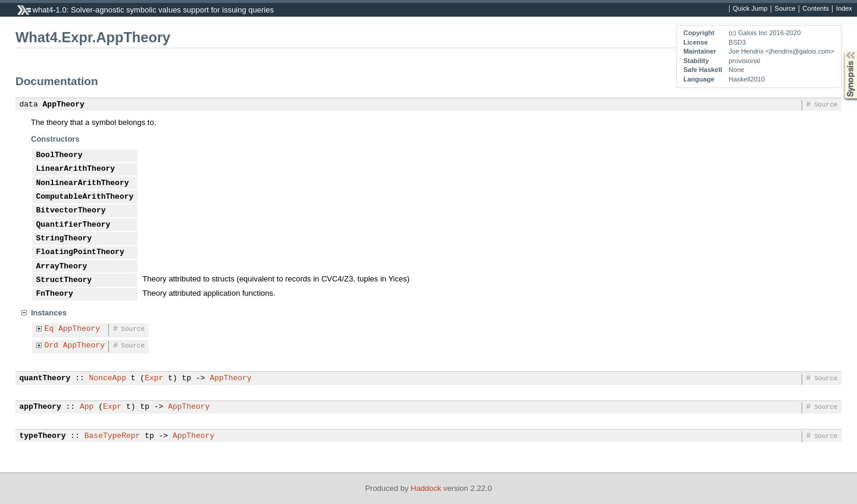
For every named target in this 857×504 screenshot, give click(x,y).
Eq (49, 329)
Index (844, 9)
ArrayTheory (62, 267)
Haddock (426, 488)
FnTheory (55, 294)
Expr (154, 378)
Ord (51, 346)
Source (785, 9)
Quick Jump (750, 9)
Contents (816, 9)
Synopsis (841, 51)
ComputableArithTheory (85, 197)
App (87, 407)
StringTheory (64, 239)
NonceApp (108, 378)
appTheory (40, 407)
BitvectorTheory (71, 211)
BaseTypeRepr (112, 436)
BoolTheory (60, 155)
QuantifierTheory (73, 225)
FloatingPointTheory (80, 252)
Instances (49, 313)
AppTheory (64, 105)
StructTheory (64, 280)
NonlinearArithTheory (83, 183)
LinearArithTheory (76, 169)
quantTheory (45, 378)
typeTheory (43, 436)
